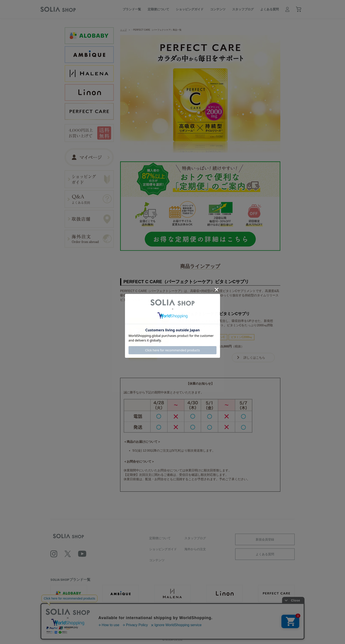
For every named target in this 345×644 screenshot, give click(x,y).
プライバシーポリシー (151, 625)
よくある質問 (270, 9)
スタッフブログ (243, 9)
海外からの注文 (195, 549)
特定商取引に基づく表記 (231, 625)
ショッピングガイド (190, 9)
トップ (123, 30)
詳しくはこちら (254, 358)
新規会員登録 (265, 539)
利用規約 (124, 625)
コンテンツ (218, 9)
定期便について (158, 9)
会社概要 (105, 625)
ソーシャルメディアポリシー (191, 625)
